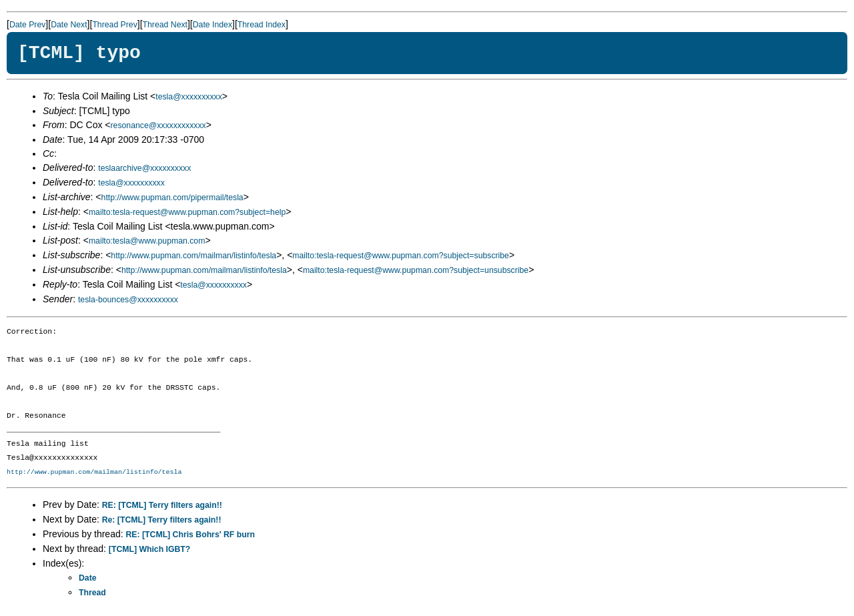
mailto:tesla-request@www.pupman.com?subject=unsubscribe (416, 270)
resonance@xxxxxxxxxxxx (158, 125)
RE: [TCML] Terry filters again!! (162, 505)
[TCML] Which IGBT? (149, 549)
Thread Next (165, 25)
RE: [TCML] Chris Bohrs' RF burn (190, 535)
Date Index (212, 25)
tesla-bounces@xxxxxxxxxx (128, 300)
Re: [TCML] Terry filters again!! (162, 520)
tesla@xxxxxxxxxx (189, 97)
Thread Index (262, 25)
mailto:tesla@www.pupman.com (147, 241)
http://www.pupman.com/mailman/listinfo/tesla (193, 256)
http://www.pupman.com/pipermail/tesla (172, 198)
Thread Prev (114, 25)
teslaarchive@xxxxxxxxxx (144, 168)
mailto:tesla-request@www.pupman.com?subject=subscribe (401, 256)
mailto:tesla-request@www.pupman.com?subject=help (187, 212)
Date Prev (27, 25)
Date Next (69, 25)
